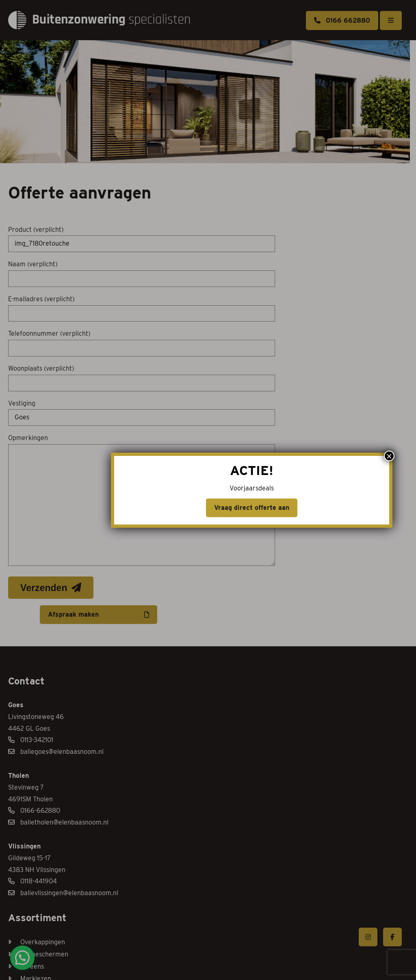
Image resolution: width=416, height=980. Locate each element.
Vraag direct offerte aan (208, 508)
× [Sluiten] (329, 456)
